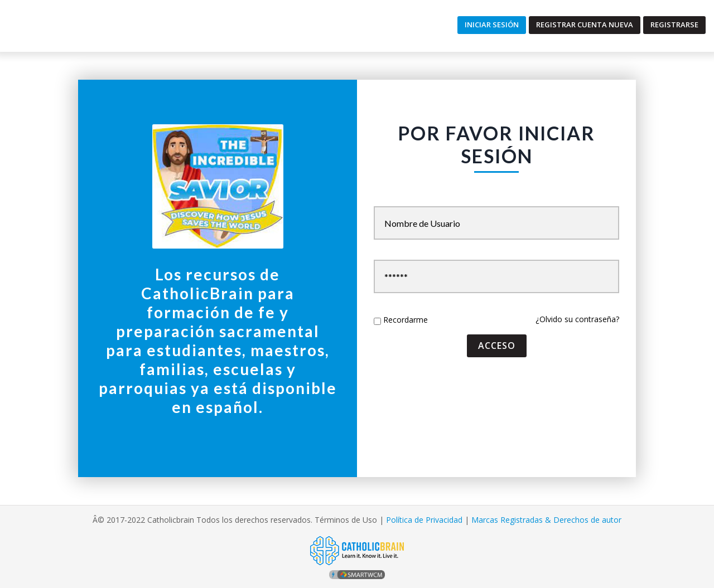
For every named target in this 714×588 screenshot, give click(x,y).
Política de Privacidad (424, 520)
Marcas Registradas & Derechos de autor (546, 520)
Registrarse (674, 25)
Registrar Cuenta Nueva (585, 25)
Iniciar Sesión (492, 25)
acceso (497, 346)
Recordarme (406, 320)
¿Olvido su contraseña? (577, 319)
